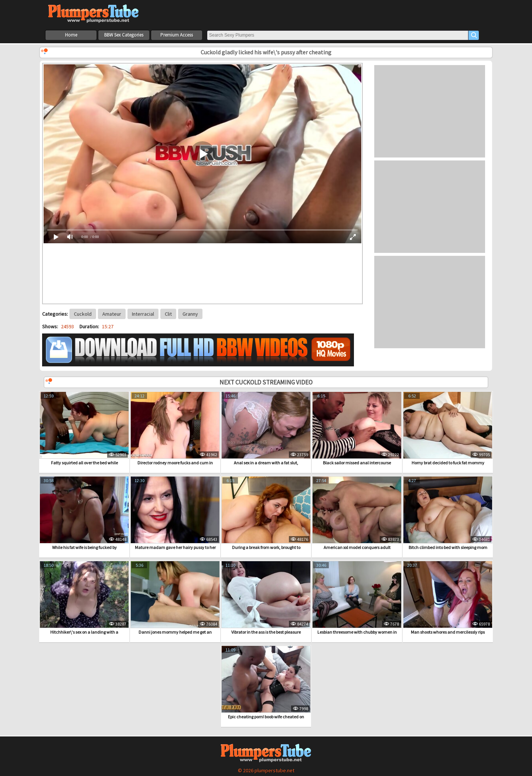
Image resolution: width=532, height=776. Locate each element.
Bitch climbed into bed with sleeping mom (448, 513)
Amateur (112, 314)
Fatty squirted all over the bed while (84, 428)
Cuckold (83, 314)
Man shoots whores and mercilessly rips (448, 598)
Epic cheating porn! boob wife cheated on (266, 682)
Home (71, 35)
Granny (190, 314)
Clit (168, 314)
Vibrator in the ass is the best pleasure (266, 598)
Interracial (143, 314)
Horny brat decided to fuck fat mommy (448, 428)
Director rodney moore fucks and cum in (175, 428)
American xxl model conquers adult (357, 513)
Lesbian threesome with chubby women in (357, 598)
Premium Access (177, 35)
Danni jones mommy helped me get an (175, 598)
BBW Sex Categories (124, 35)
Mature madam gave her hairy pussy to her (175, 513)
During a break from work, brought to (266, 513)
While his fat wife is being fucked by (84, 513)
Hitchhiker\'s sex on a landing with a (84, 598)
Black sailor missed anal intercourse (357, 428)
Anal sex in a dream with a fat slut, (266, 428)
